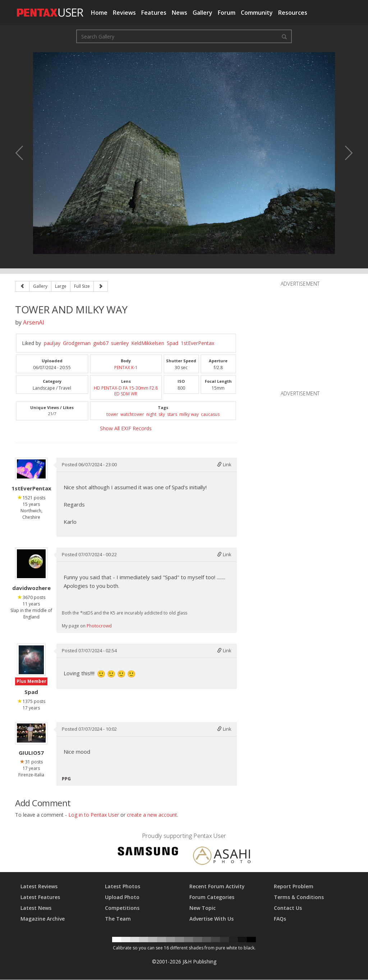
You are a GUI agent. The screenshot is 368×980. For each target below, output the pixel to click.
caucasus (210, 414)
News (180, 13)
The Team (118, 919)
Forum (227, 13)
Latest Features (40, 897)
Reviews (124, 13)
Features (154, 13)
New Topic (203, 908)
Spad (172, 343)
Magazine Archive (43, 919)
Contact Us (288, 908)
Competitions (122, 908)
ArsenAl (33, 322)
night (151, 414)
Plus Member (31, 682)
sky (162, 414)
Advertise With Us (211, 919)
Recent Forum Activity (217, 887)
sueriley (120, 343)
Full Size (82, 286)
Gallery (203, 13)
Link (224, 464)
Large (61, 286)
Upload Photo (122, 897)
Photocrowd (99, 626)
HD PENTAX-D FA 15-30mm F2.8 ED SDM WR (126, 391)
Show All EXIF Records (126, 428)
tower (112, 414)
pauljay (52, 343)
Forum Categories (212, 897)
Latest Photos (123, 887)
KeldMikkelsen (148, 343)
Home (99, 13)
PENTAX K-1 (126, 367)
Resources (293, 13)
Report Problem (294, 887)
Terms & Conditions (299, 897)
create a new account (152, 815)
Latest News (36, 908)
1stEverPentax (197, 343)
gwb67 (101, 343)
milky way (189, 414)
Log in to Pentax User (94, 815)
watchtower (132, 414)
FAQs (280, 919)
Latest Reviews (39, 887)
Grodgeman (77, 343)
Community (257, 13)
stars (172, 414)
